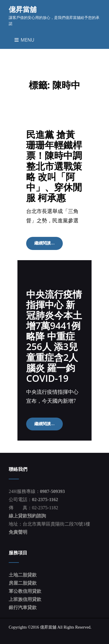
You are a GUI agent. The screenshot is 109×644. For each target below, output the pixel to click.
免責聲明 (18, 532)
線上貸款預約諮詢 (27, 516)
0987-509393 (52, 491)
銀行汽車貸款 (23, 607)
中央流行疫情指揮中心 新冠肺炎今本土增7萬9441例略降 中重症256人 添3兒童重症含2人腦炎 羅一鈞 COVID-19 (54, 336)
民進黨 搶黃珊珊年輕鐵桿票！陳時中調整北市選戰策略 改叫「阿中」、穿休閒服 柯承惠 (54, 166)
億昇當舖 (23, 9)
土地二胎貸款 (23, 575)
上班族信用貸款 (25, 599)
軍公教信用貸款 (25, 591)
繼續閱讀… (49, 245)
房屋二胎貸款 (23, 583)
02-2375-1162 (45, 500)
